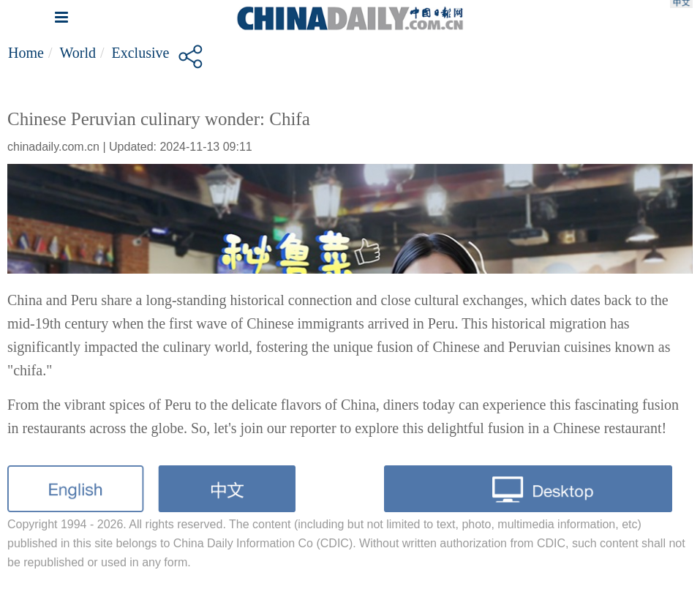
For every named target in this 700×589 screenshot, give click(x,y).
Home (26, 53)
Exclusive (141, 53)
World (78, 53)
